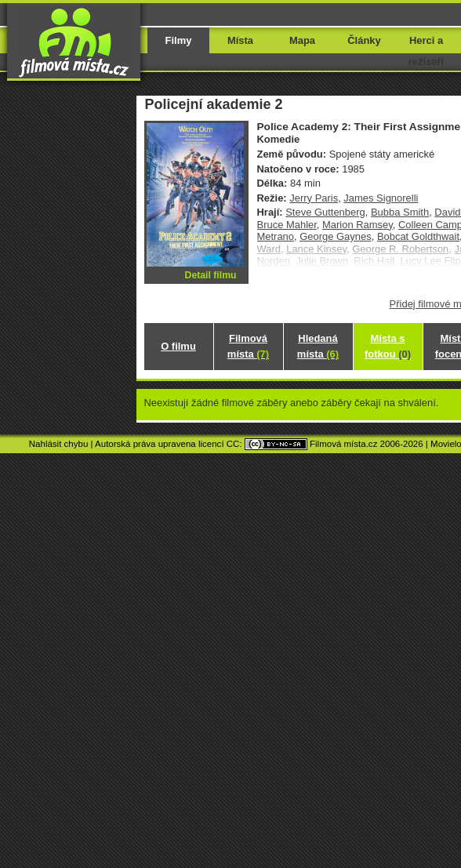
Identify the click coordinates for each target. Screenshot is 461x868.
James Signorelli (381, 198)
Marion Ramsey (358, 225)
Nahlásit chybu (59, 444)
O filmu (178, 346)
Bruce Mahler (287, 225)
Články (364, 40)
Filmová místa (248, 346)
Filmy (179, 40)
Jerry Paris (314, 198)
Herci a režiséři (426, 51)
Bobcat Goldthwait (418, 236)
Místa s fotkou (388, 346)
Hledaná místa (318, 346)
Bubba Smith (400, 212)
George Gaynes (335, 236)
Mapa (302, 40)
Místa (240, 40)
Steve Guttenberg (325, 212)
